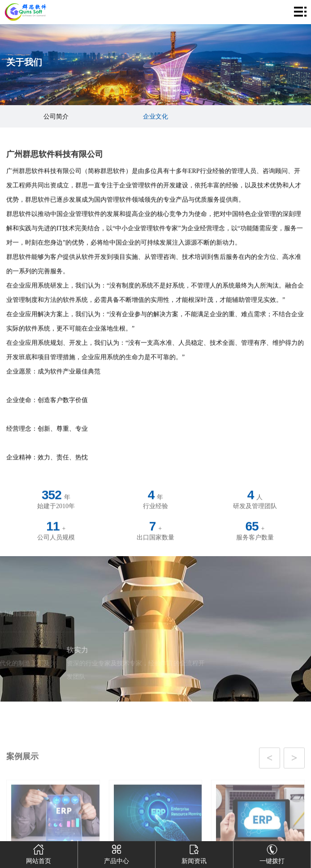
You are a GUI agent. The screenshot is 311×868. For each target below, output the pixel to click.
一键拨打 (272, 853)
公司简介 (56, 117)
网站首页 (39, 853)
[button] (145, 778)
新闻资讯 (194, 853)
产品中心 (117, 853)
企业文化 (155, 117)
